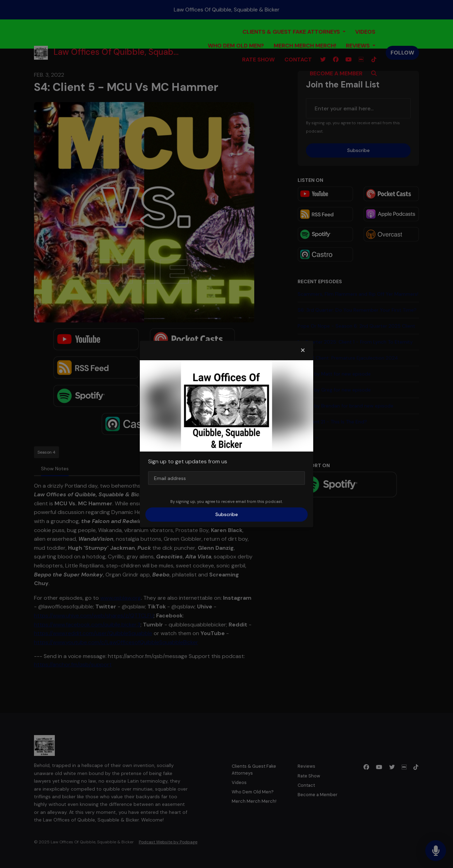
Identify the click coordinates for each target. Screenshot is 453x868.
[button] (303, 351)
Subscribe (227, 514)
